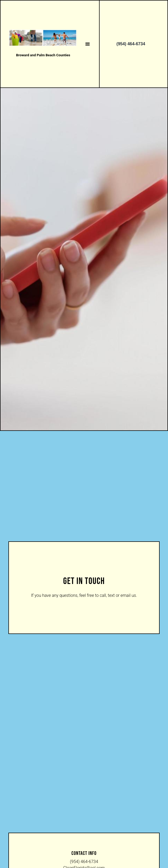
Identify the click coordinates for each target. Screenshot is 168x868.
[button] (88, 44)
